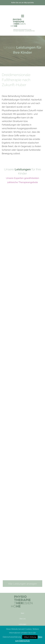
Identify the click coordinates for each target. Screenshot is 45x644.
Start (22, 613)
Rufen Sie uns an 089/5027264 (22, 3)
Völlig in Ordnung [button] (30, 637)
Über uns (22, 619)
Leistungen (22, 624)
